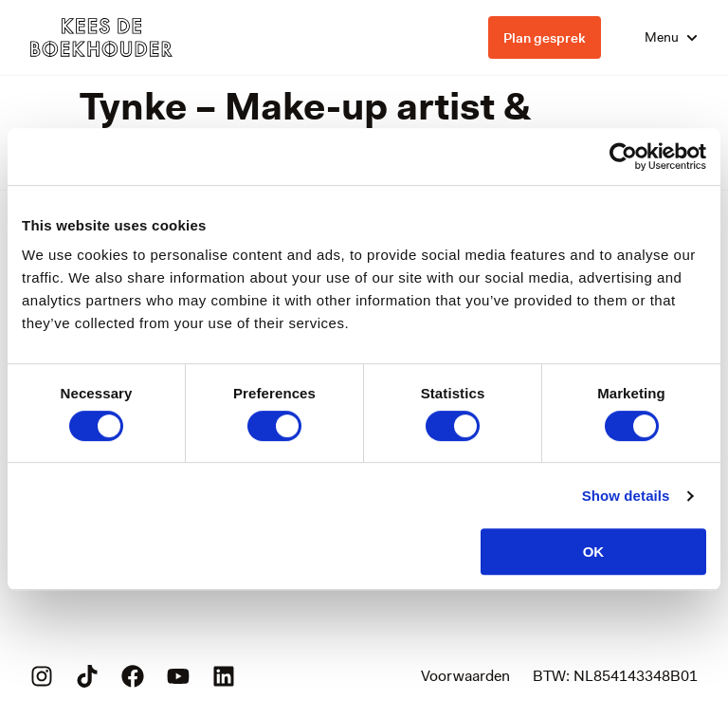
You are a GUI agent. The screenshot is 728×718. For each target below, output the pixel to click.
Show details (626, 496)
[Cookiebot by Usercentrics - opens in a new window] (623, 156)
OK (594, 552)
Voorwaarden (465, 676)
